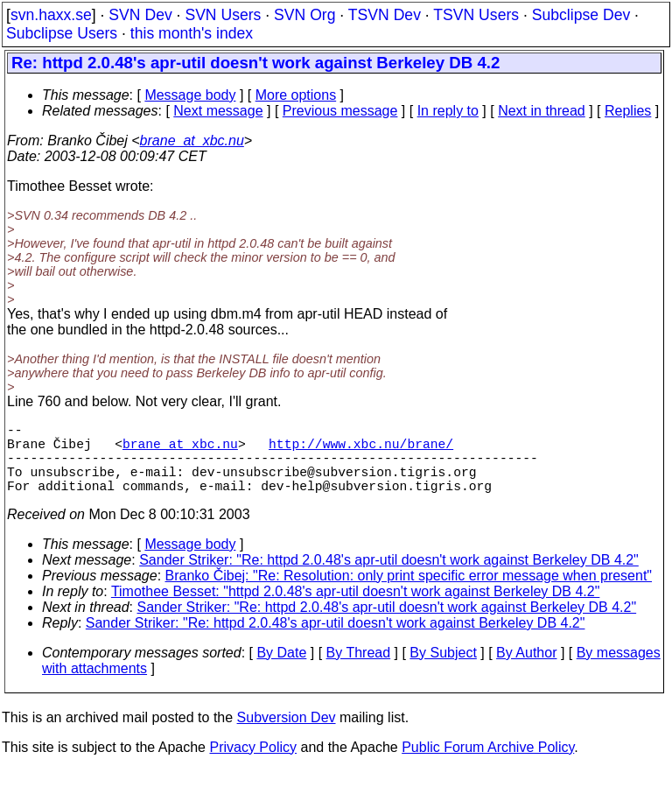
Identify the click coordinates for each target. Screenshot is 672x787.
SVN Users (223, 15)
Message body (190, 95)
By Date (281, 670)
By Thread (359, 670)
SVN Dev (140, 15)
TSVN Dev (385, 15)
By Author (526, 670)
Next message (218, 111)
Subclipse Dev (581, 15)
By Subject (443, 670)
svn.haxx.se (51, 15)
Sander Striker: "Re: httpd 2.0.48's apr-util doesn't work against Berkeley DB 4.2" (389, 577)
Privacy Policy (253, 765)
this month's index (192, 33)
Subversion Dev (287, 735)
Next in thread (542, 111)
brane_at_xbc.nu (192, 141)
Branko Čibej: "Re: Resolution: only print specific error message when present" (409, 593)
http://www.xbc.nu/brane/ (361, 450)
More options (296, 95)
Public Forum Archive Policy (488, 765)
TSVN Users (476, 15)
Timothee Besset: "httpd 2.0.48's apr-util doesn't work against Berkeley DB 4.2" (356, 609)
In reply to (448, 111)
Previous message (340, 111)
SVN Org (304, 15)
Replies (628, 111)
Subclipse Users (62, 33)
